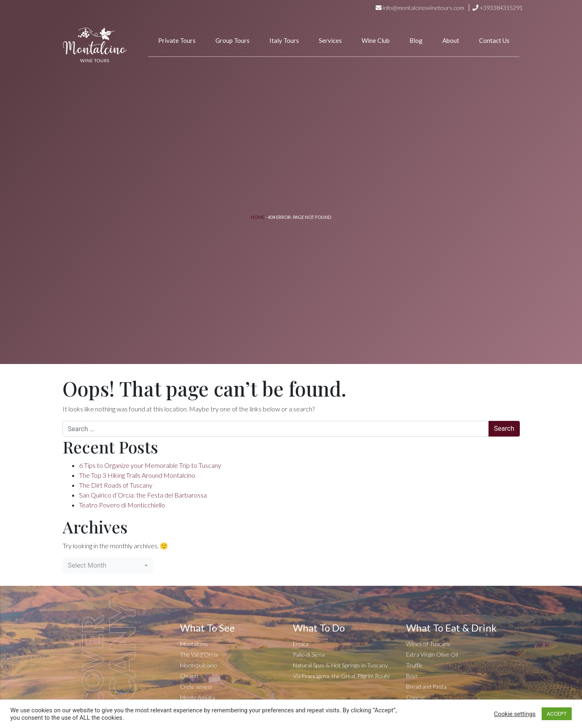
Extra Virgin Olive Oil (432, 654)
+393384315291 (501, 8)
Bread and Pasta (426, 687)
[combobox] (108, 566)
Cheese (416, 697)
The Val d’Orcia (199, 654)
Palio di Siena (309, 654)
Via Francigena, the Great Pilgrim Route (341, 676)
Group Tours (233, 40)
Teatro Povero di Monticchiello (122, 505)
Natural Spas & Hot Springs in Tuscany (340, 665)
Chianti (189, 676)
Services (330, 40)
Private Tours (177, 40)
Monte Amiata (198, 697)
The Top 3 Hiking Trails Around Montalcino (137, 475)
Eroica (301, 644)
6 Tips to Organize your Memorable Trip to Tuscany (150, 465)
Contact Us (494, 40)
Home (258, 217)
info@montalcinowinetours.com (423, 8)
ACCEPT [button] (557, 714)
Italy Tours (284, 40)
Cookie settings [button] (515, 714)
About (451, 40)
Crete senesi (196, 687)
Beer (412, 676)
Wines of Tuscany (428, 644)
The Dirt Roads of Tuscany (116, 485)
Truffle (414, 665)
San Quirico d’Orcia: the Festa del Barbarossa (143, 495)
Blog (416, 40)
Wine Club (376, 40)
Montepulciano (199, 665)
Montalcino (194, 644)
